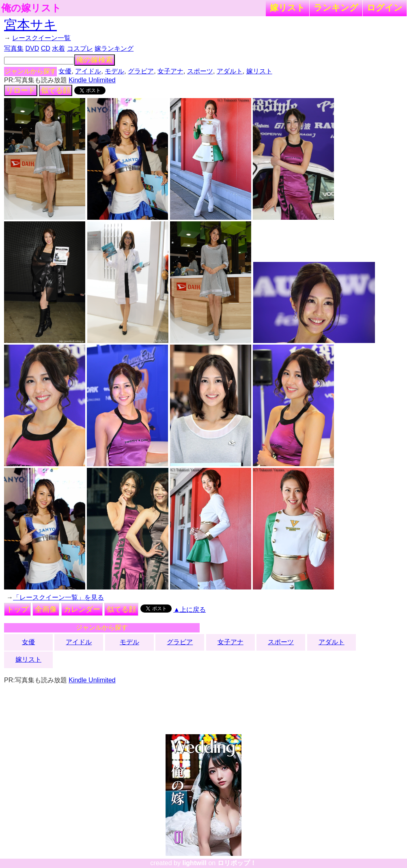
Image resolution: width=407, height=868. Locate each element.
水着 (58, 48)
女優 (65, 71)
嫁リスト (287, 8)
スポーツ (200, 71)
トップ (17, 609)
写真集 (14, 48)
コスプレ (80, 48)
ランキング (336, 8)
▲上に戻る (190, 610)
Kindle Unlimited (92, 80)
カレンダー (82, 609)
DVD (32, 48)
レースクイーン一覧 (41, 38)
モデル (114, 71)
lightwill (194, 863)
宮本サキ (30, 25)
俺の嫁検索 (95, 60)
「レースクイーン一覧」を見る (58, 597)
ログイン (385, 8)
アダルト (230, 71)
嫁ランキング (114, 48)
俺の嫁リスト (31, 8)
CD (46, 48)
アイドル (88, 71)
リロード (21, 90)
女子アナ (170, 71)
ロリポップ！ (237, 863)
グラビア (141, 71)
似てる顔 (56, 90)
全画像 (46, 609)
